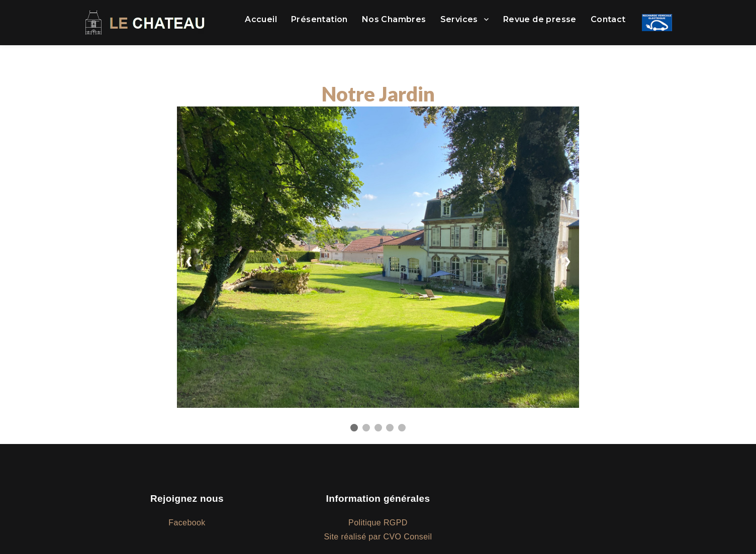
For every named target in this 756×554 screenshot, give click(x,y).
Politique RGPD (378, 523)
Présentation (319, 19)
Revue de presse (540, 19)
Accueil (261, 19)
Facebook (187, 523)
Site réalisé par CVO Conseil (378, 537)
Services (459, 19)
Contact (608, 19)
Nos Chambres (394, 19)
